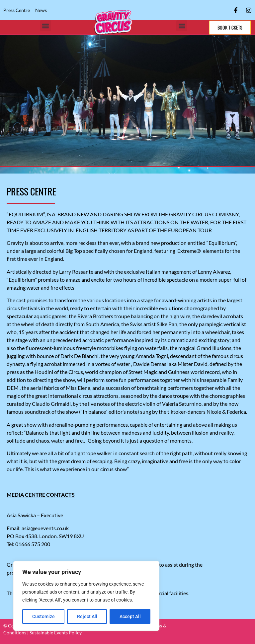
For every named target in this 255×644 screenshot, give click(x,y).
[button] (46, 26)
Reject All (87, 616)
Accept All (130, 616)
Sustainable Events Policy (56, 633)
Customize (43, 616)
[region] (86, 596)
